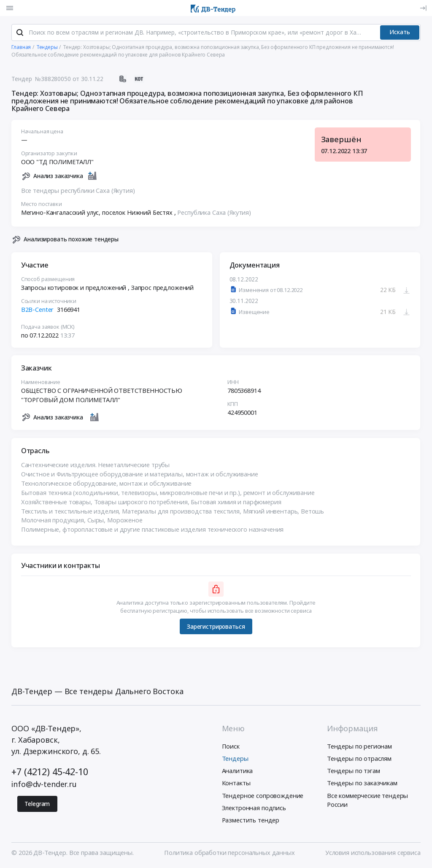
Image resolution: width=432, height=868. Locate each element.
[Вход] (423, 8)
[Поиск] (20, 33)
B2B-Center (38, 311)
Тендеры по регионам (359, 747)
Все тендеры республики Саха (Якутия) (78, 192)
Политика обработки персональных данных (229, 854)
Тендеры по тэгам (354, 772)
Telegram (37, 804)
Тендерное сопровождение (263, 796)
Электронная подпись (254, 809)
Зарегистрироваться (216, 628)
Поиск (231, 747)
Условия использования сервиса (373, 854)
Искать (400, 33)
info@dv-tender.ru (44, 785)
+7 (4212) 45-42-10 (50, 772)
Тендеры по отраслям (359, 760)
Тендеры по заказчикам (362, 784)
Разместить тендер (251, 821)
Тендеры (235, 760)
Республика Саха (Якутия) (215, 214)
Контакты (236, 784)
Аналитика (238, 772)
